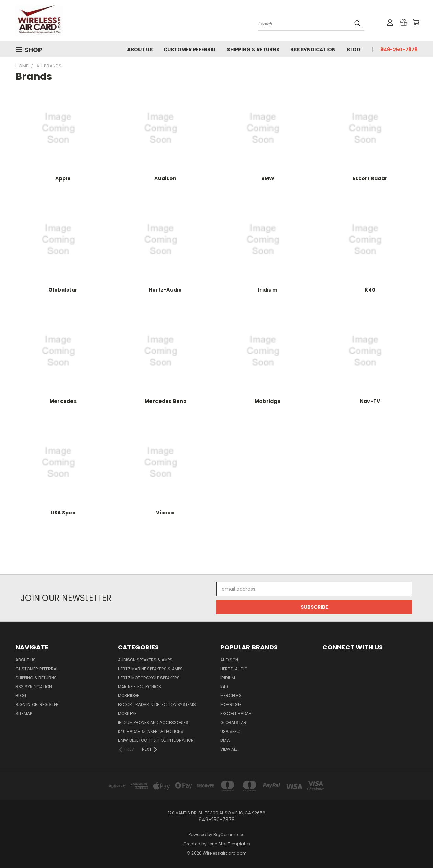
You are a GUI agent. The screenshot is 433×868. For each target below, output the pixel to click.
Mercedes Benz (165, 401)
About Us (140, 50)
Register (49, 705)
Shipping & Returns (253, 50)
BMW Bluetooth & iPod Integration (156, 740)
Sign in (23, 705)
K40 (370, 290)
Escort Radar (370, 178)
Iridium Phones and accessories (153, 722)
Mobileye (127, 713)
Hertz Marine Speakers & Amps (150, 669)
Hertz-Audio (165, 290)
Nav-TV (370, 401)
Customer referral (190, 50)
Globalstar (63, 290)
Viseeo (165, 513)
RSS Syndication (313, 50)
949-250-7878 (399, 50)
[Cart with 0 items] (416, 22)
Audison (165, 178)
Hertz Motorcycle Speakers (149, 678)
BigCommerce (229, 834)
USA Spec (63, 513)
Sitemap (24, 713)
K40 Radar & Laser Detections (151, 731)
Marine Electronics (140, 687)
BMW (268, 178)
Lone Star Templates (229, 844)
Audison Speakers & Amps (145, 660)
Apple (63, 178)
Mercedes (63, 401)
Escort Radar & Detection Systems (157, 705)
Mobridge (268, 401)
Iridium (268, 290)
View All (229, 749)
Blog (354, 50)
